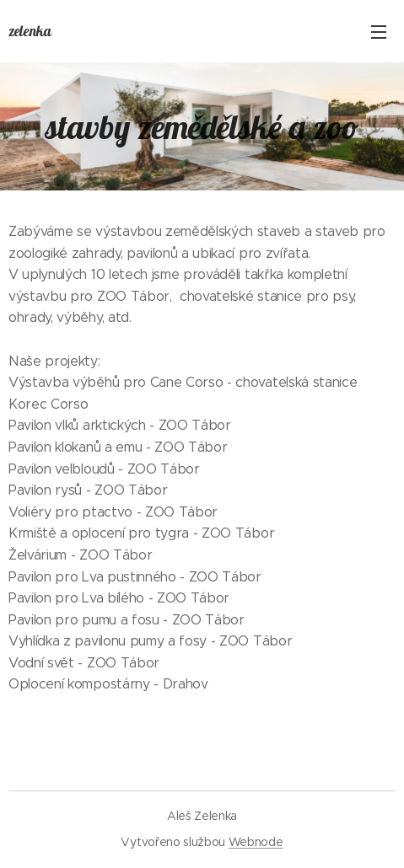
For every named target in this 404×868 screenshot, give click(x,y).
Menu (379, 32)
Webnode (256, 842)
